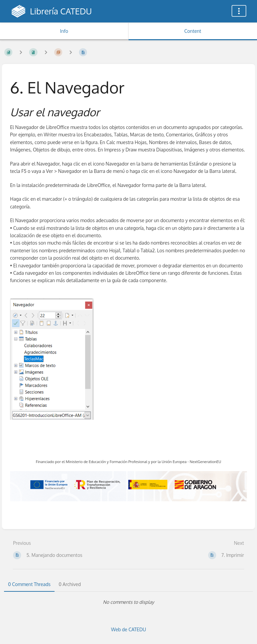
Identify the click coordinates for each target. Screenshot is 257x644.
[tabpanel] (128, 602)
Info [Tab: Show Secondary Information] (64, 31)
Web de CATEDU (129, 629)
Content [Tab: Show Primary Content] (193, 31)
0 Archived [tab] (70, 584)
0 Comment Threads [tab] (29, 584)
